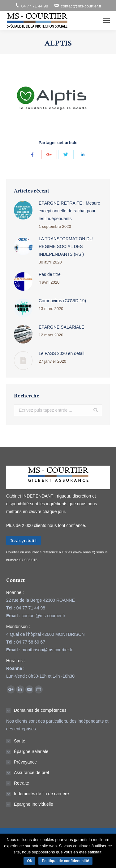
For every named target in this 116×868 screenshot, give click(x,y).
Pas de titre (50, 274)
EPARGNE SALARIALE (62, 327)
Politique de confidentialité (65, 861)
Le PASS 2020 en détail (62, 353)
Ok (29, 861)
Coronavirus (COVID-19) (62, 301)
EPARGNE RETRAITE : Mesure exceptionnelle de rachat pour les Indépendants (69, 211)
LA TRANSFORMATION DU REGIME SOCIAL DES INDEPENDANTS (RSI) (66, 246)
